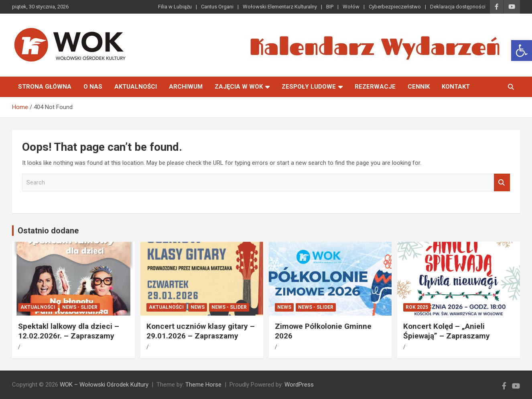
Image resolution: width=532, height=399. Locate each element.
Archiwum (186, 87)
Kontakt (456, 87)
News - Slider (80, 307)
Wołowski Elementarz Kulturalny (280, 7)
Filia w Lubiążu (175, 7)
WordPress (299, 385)
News (198, 307)
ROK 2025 (417, 307)
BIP (330, 7)
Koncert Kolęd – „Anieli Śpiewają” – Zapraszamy (447, 331)
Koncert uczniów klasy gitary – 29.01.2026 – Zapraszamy (201, 331)
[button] (522, 51)
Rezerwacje (375, 87)
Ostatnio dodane (48, 231)
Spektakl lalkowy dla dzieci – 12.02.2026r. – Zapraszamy (69, 331)
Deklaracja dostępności (458, 7)
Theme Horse (203, 385)
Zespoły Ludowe (309, 87)
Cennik (419, 87)
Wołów (351, 7)
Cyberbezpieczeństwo (395, 7)
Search (502, 183)
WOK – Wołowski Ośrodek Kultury (104, 385)
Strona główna (45, 87)
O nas (93, 87)
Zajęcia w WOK (239, 87)
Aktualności (136, 87)
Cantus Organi (217, 7)
